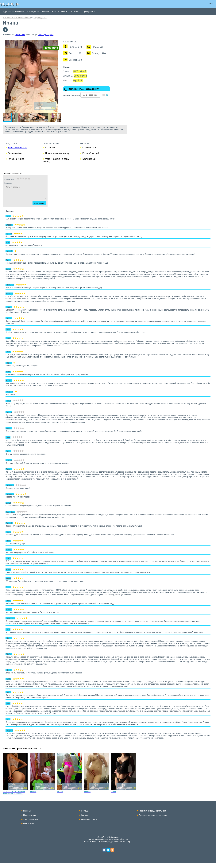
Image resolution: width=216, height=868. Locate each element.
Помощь (85, 816)
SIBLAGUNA (9, 4)
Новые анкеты (30, 829)
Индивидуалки (33, 12)
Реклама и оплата (89, 825)
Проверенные (89, 12)
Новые (64, 12)
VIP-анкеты (75, 12)
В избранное (96, 95)
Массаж (46, 12)
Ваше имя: (21, 188)
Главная (27, 816)
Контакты (85, 820)
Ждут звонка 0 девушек (13, 12)
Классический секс (18, 153)
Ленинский (20, 35)
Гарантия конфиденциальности (153, 816)
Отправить (41, 209)
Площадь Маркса (46, 35)
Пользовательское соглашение (153, 820)
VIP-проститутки (31, 825)
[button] (62, 43)
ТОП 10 (55, 12)
